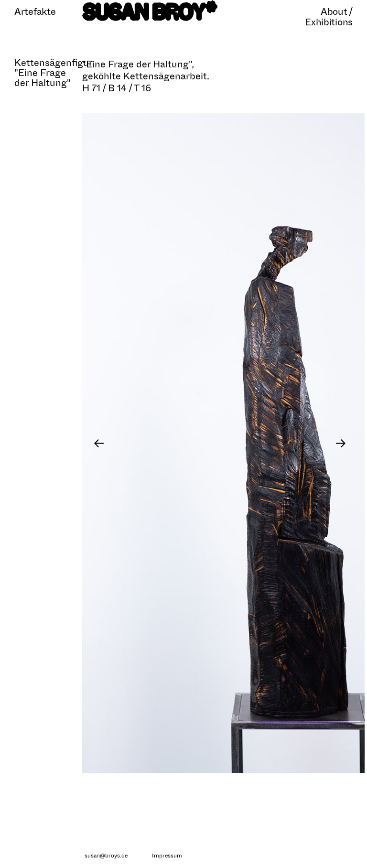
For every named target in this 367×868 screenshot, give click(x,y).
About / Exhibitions (329, 17)
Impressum (167, 856)
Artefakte (35, 12)
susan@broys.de (106, 856)
